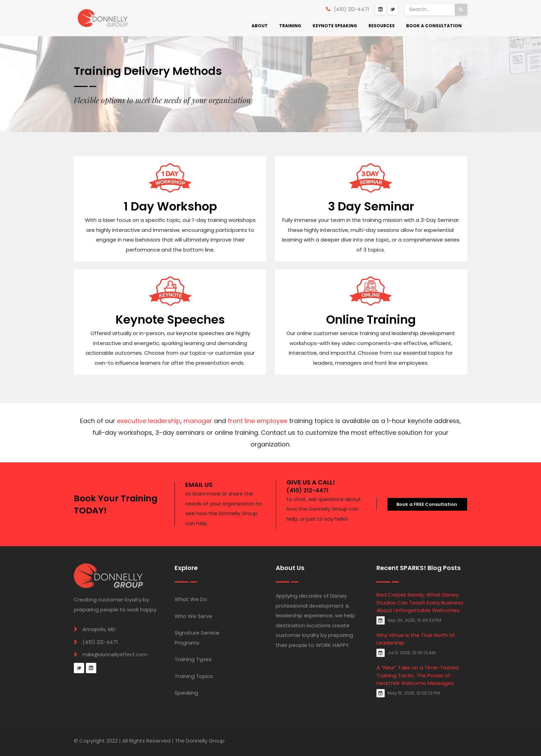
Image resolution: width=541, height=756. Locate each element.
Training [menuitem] (290, 26)
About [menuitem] (260, 26)
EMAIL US (199, 485)
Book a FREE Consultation (427, 504)
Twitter (393, 9)
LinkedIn (381, 9)
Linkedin (91, 668)
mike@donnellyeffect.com (115, 655)
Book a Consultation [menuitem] (434, 26)
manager (198, 421)
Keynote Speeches (170, 320)
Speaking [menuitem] (186, 693)
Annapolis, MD (99, 629)
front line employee (258, 421)
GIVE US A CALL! (311, 482)
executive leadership (149, 421)
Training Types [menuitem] (193, 659)
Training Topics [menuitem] (194, 676)
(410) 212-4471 (351, 9)
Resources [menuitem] (382, 26)
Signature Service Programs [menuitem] (197, 638)
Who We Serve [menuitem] (193, 616)
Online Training (371, 320)
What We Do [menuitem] (191, 599)
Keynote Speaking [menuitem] (335, 26)
